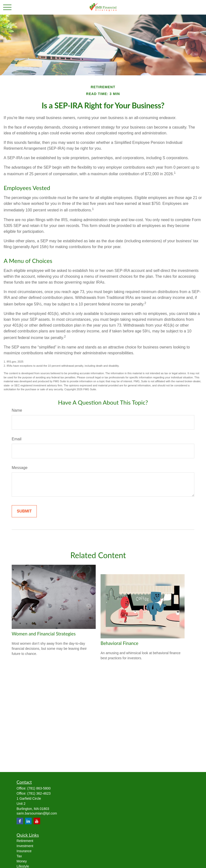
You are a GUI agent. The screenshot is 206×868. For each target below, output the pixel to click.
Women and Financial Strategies (44, 634)
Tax (19, 856)
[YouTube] (37, 821)
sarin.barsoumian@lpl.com (37, 813)
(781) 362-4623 (39, 793)
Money (22, 861)
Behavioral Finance (119, 643)
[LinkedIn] (28, 821)
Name (17, 410)
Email (17, 439)
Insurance (24, 851)
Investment (25, 846)
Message (20, 468)
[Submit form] (24, 511)
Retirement (25, 841)
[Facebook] (20, 821)
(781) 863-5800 (39, 788)
